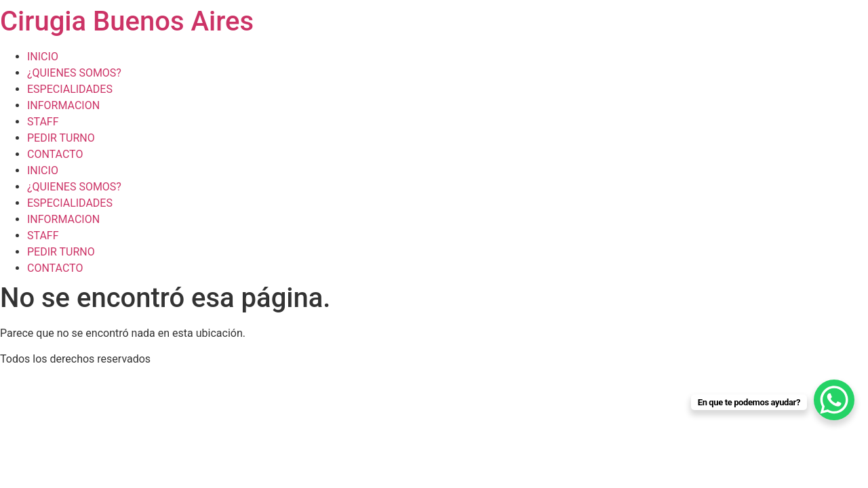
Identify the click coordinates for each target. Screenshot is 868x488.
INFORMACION (63, 105)
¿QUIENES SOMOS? (74, 73)
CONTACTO (55, 154)
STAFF (43, 122)
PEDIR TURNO (61, 138)
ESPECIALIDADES (70, 89)
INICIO (43, 57)
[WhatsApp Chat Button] (834, 400)
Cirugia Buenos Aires (127, 21)
